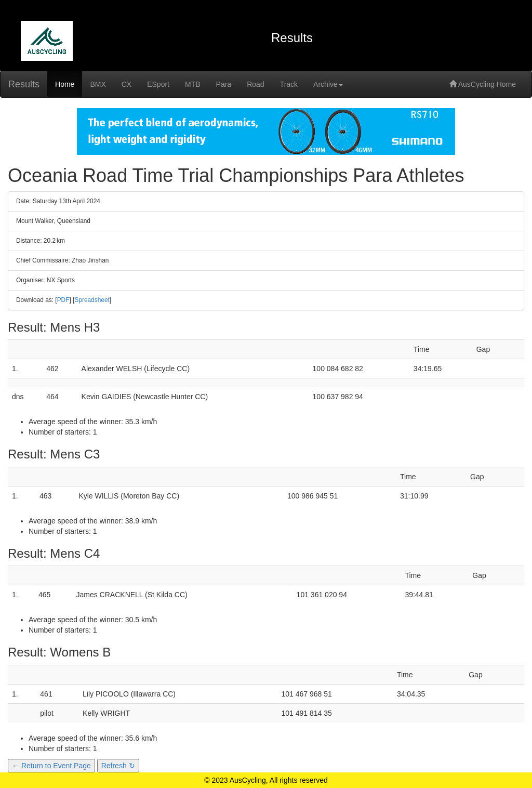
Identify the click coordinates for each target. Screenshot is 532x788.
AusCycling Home (483, 84)
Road (255, 84)
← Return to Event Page (51, 766)
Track (289, 84)
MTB (193, 84)
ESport (158, 84)
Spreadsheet (92, 300)
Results (24, 84)
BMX (98, 84)
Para (224, 84)
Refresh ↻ (118, 766)
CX (127, 84)
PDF (63, 300)
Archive (328, 84)
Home (65, 84)
